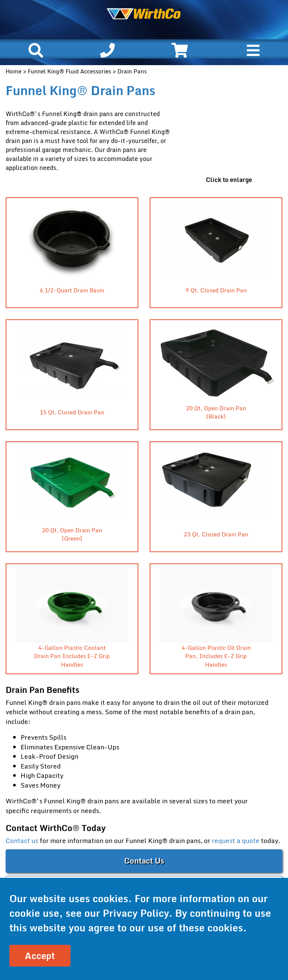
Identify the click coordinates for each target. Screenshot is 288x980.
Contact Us (144, 861)
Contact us (22, 841)
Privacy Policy (136, 913)
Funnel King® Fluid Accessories (69, 71)
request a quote (236, 841)
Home (13, 71)
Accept (40, 955)
